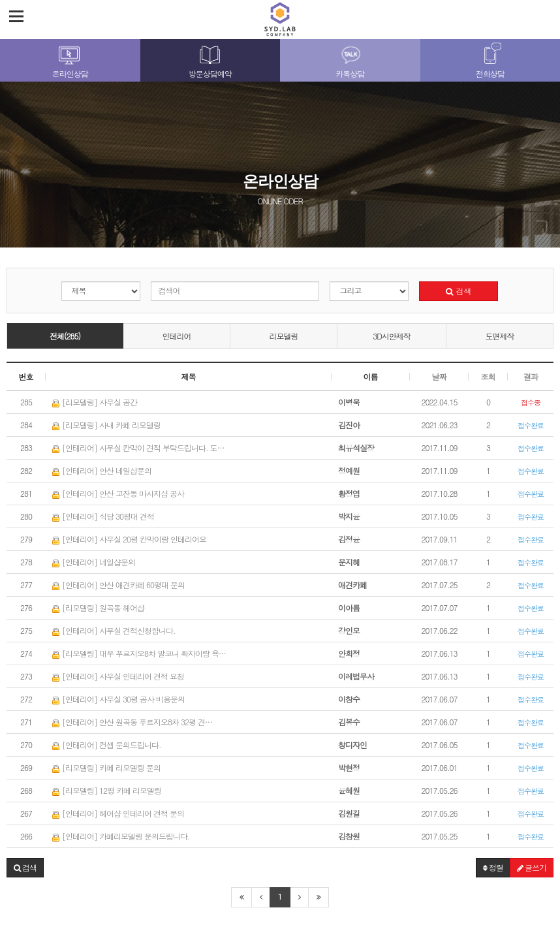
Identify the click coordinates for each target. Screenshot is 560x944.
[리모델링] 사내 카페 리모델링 (106, 425)
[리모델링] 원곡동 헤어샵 (98, 607)
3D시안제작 (392, 336)
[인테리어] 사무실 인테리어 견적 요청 (118, 676)
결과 (531, 376)
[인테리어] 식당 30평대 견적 (103, 516)
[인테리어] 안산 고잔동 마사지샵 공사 (118, 493)
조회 (488, 376)
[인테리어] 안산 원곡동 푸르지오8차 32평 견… (132, 722)
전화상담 (490, 73)
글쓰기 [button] (532, 867)
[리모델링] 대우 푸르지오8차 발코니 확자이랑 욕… (139, 653)
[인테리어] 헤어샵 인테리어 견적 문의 (118, 813)
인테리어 (177, 336)
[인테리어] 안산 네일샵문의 (102, 470)
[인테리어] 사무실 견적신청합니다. (114, 630)
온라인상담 (70, 73)
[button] (25, 868)
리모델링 (284, 336)
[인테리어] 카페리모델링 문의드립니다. (121, 836)
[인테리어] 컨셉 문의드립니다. (107, 745)
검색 (459, 291)
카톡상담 (350, 73)
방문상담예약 (210, 73)
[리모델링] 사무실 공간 (95, 402)
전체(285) (65, 336)
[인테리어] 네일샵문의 (94, 562)
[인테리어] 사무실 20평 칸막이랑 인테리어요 (129, 539)
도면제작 (499, 336)
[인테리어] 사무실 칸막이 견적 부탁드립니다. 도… (138, 448)
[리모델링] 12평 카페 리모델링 (107, 790)
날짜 (439, 376)
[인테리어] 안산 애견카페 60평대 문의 (118, 585)
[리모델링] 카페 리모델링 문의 (106, 767)
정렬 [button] (493, 867)
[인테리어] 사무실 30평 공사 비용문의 (118, 699)
